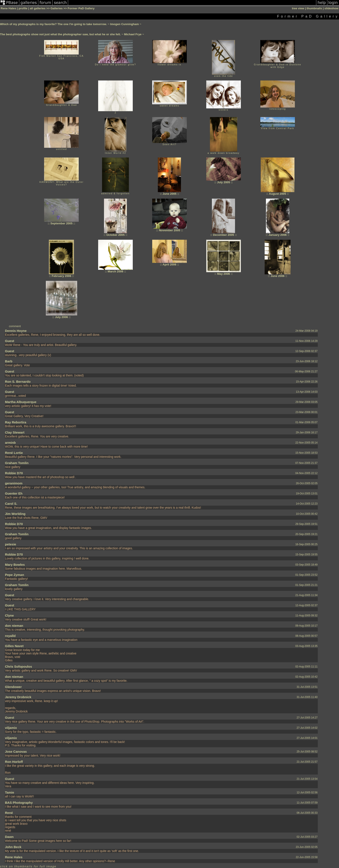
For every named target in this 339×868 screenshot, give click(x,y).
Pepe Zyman (14, 575)
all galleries (38, 8)
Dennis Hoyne (16, 331)
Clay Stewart (15, 432)
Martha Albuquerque (21, 402)
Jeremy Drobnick (18, 697)
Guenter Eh (14, 493)
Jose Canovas (16, 751)
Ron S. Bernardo (18, 382)
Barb (9, 361)
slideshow (331, 8)
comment (15, 326)
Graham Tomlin (17, 463)
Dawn (9, 837)
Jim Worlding (15, 514)
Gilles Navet (14, 646)
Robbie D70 (14, 473)
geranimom (14, 483)
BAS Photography (19, 803)
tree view (298, 8)
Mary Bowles (15, 565)
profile (23, 8)
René (9, 813)
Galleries (56, 8)
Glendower (13, 687)
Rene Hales (14, 857)
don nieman (14, 626)
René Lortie (14, 453)
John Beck (13, 847)
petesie (11, 544)
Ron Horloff (14, 762)
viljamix (11, 728)
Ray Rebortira (16, 422)
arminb (10, 443)
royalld (10, 636)
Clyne (9, 615)
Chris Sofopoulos (18, 666)
